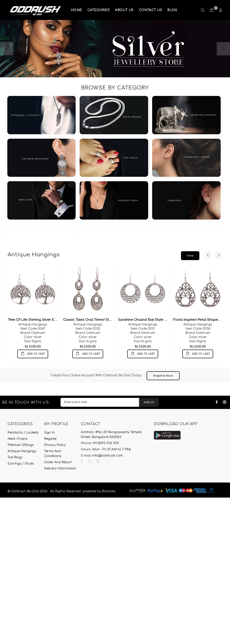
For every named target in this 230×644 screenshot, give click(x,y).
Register (51, 439)
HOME (76, 10)
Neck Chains (18, 439)
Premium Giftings (21, 445)
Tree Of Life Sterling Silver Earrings (37, 320)
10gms (33, 341)
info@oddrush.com (108, 455)
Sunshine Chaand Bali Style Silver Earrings (153, 320)
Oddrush (33, 333)
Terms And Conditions (53, 453)
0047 (33, 329)
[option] (33, 312)
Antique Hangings (33, 324)
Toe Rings (15, 457)
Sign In (49, 432)
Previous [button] (208, 255)
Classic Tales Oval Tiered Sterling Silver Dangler (103, 320)
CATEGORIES (99, 10)
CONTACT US (150, 10)
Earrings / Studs (21, 463)
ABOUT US (124, 10)
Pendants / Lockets (23, 432)
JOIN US (149, 402)
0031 (143, 329)
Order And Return (58, 462)
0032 (88, 329)
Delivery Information (60, 468)
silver (33, 337)
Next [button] (218, 255)
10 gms (88, 341)
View (190, 256)
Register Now (163, 376)
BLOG (172, 10)
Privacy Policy (55, 445)
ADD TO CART (36, 354)
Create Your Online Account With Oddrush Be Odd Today (96, 375)
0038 (198, 329)
